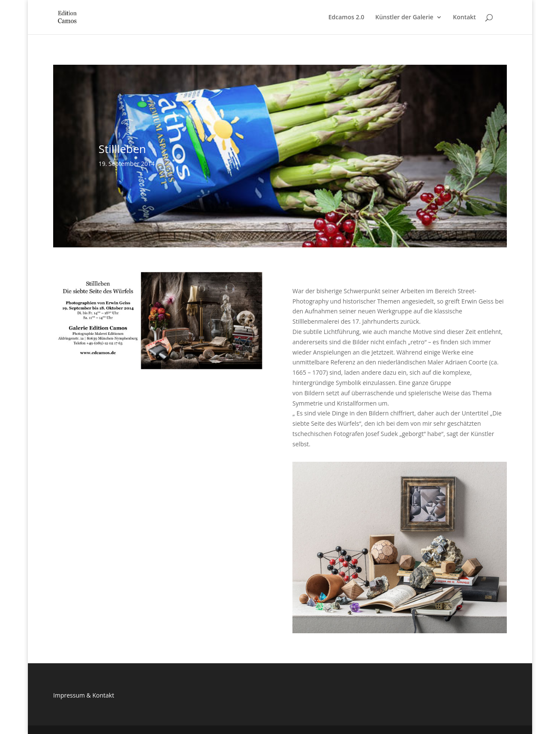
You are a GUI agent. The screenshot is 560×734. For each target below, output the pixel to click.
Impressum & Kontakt (84, 695)
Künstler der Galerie (404, 18)
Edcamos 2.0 (346, 18)
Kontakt (464, 18)
